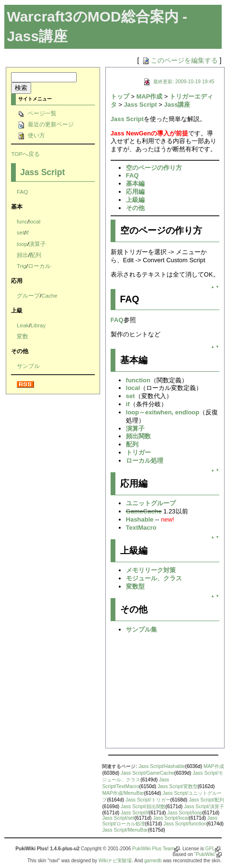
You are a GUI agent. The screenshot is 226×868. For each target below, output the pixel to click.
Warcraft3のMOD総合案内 (92, 17)
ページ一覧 (37, 113)
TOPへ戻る (25, 154)
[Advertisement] (165, 694)
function (138, 380)
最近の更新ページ (45, 124)
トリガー (138, 452)
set (21, 232)
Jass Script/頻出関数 (143, 807)
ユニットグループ (151, 503)
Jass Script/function (185, 824)
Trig (22, 266)
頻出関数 (138, 436)
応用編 (135, 192)
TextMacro (141, 528)
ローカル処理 (145, 461)
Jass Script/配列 (206, 800)
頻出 (23, 255)
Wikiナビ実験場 (115, 861)
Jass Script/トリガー (148, 800)
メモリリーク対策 (151, 570)
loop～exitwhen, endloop (163, 412)
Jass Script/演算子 (204, 807)
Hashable (140, 519)
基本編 (135, 184)
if (27, 232)
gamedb (153, 861)
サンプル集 (141, 629)
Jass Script (42, 172)
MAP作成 (150, 96)
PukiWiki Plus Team (153, 849)
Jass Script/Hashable (162, 766)
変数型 (135, 586)
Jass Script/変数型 (178, 786)
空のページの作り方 (154, 168)
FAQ (22, 192)
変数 (23, 336)
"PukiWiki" (205, 854)
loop (22, 244)
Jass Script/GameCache (147, 773)
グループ (28, 295)
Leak (23, 325)
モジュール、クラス (154, 578)
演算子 (37, 244)
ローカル (39, 266)
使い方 (31, 135)
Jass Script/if (135, 813)
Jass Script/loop (185, 813)
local (34, 221)
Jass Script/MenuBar (125, 830)
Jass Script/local (171, 818)
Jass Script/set (118, 818)
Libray (38, 325)
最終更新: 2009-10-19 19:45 (178, 82)
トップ (120, 96)
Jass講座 (177, 105)
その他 (135, 208)
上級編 (135, 200)
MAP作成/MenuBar (123, 793)
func (22, 221)
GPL (210, 849)
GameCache (144, 511)
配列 (35, 255)
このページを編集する (180, 60)
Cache (49, 295)
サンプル (28, 366)
